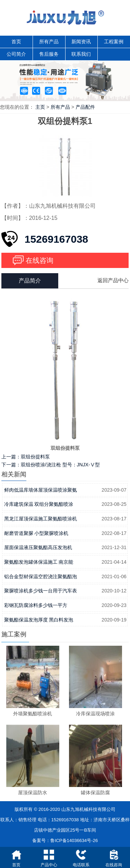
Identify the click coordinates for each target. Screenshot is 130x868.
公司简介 (16, 54)
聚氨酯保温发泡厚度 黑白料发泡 (39, 620)
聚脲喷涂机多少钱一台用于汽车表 (41, 591)
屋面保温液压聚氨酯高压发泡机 (38, 547)
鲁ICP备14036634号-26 (74, 840)
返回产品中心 (113, 280)
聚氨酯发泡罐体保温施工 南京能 (39, 562)
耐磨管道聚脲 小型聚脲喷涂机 (36, 533)
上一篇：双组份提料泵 (26, 457)
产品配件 (85, 107)
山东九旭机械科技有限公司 (88, 809)
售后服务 (49, 54)
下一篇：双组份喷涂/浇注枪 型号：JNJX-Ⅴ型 (51, 465)
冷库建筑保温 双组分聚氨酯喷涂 (39, 504)
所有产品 (49, 42)
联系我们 (81, 54)
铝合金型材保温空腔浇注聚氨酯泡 (41, 576)
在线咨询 (40, 260)
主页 (40, 107)
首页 (16, 42)
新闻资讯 (81, 42)
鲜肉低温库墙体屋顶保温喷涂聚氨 (41, 490)
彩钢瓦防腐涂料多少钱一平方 (36, 605)
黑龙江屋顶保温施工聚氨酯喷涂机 (41, 519)
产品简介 (30, 281)
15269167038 (57, 239)
